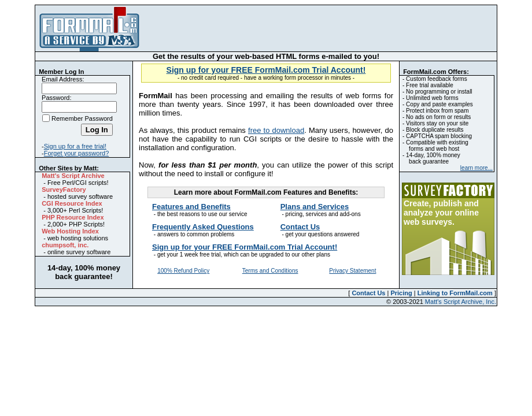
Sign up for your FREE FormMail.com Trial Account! (266, 70)
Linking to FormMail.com (455, 293)
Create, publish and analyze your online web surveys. (441, 213)
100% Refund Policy (183, 271)
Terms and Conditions (270, 271)
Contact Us (368, 293)
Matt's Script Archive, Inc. (461, 302)
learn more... (476, 168)
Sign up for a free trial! (75, 146)
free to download (276, 130)
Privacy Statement (352, 271)
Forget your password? (77, 153)
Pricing (401, 293)
